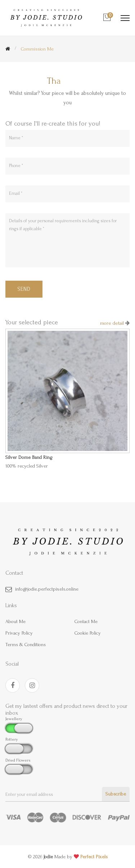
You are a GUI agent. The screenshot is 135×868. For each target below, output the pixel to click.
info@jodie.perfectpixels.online (47, 589)
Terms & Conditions (26, 645)
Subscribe (116, 794)
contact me (86, 621)
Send (24, 289)
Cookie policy (88, 633)
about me (15, 621)
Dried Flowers (18, 760)
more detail (113, 323)
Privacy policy (19, 633)
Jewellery (14, 719)
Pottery (12, 739)
